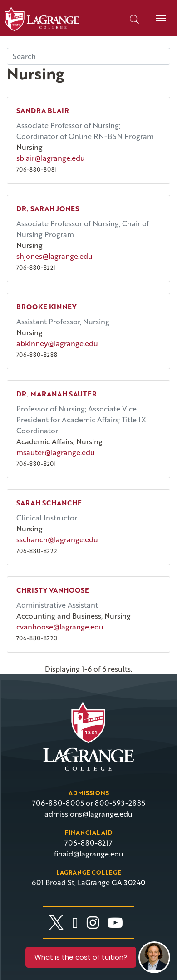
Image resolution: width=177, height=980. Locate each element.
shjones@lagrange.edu (54, 256)
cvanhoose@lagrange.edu (60, 627)
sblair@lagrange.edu (51, 158)
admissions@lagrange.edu (88, 814)
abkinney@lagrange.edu (57, 343)
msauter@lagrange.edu (56, 452)
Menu (158, 13)
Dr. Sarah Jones (48, 208)
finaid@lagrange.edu (89, 854)
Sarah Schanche (49, 503)
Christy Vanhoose (53, 590)
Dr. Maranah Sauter (57, 394)
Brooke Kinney (46, 307)
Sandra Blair (43, 110)
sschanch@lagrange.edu (57, 539)
